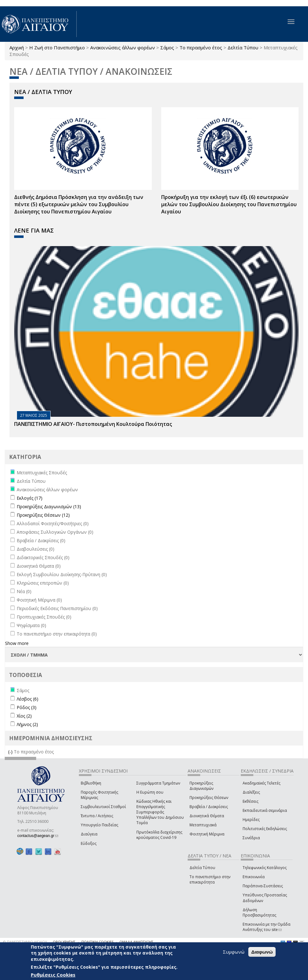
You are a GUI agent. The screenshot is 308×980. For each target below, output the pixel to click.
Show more (17, 643)
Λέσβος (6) (27, 699)
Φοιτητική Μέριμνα (207, 834)
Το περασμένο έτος (201, 47)
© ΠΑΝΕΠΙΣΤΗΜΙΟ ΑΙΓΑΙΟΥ (25, 942)
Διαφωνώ (262, 952)
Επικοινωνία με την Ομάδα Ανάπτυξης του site (267, 927)
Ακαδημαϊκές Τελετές (261, 783)
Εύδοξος (89, 843)
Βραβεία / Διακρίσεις (209, 807)
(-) (11, 752)
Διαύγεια (89, 834)
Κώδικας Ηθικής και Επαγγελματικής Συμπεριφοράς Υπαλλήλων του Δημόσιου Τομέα (160, 812)
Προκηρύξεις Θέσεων (209, 798)
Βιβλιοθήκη (91, 783)
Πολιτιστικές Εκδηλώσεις (265, 829)
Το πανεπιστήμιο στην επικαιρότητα (210, 879)
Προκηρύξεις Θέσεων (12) (43, 515)
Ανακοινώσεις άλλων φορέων (123, 47)
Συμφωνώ (234, 952)
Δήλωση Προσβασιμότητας (259, 912)
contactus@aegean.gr (38, 836)
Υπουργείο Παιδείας (99, 825)
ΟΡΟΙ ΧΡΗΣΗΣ (64, 942)
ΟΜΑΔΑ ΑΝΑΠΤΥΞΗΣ (136, 942)
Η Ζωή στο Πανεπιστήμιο (57, 47)
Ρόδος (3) (27, 707)
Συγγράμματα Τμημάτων (158, 783)
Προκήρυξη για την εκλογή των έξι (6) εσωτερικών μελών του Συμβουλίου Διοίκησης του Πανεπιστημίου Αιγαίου (229, 204)
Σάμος (167, 47)
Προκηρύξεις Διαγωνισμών (201, 786)
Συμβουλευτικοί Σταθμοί (103, 807)
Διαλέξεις (251, 792)
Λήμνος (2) (27, 724)
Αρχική (17, 47)
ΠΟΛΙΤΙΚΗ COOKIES (97, 942)
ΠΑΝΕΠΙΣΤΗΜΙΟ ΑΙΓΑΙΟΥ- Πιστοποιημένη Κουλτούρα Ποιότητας (93, 424)
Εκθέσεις (250, 801)
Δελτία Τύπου (243, 47)
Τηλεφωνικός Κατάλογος (265, 868)
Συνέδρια (251, 838)
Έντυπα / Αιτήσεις (97, 816)
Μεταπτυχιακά (203, 825)
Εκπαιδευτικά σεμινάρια (265, 810)
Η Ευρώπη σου (150, 792)
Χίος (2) (24, 716)
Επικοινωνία (254, 877)
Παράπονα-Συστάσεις (263, 886)
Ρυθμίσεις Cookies (53, 975)
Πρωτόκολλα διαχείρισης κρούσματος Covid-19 (159, 835)
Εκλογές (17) (30, 498)
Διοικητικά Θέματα (207, 816)
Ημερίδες (251, 820)
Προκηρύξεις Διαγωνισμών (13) (49, 507)
